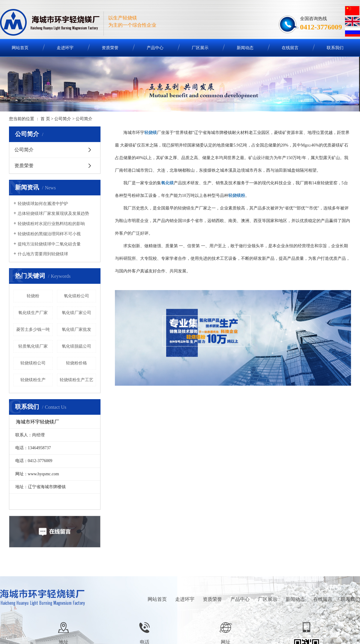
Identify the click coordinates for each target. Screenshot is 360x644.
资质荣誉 (110, 48)
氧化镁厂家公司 (76, 313)
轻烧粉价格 (76, 363)
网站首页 (157, 599)
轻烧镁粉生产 (33, 380)
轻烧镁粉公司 (33, 363)
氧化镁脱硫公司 (76, 346)
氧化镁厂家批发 (76, 329)
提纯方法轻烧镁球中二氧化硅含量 (49, 244)
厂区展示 (200, 48)
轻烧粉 (33, 296)
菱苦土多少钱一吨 (33, 329)
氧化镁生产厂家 (33, 313)
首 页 (45, 119)
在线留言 (290, 48)
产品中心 (155, 48)
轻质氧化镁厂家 (33, 346)
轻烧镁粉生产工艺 (76, 380)
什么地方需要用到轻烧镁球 (43, 254)
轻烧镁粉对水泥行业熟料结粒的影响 (51, 224)
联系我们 (335, 48)
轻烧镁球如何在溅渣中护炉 (43, 204)
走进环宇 (65, 48)
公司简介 (63, 119)
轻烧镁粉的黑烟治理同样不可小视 (49, 234)
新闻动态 (245, 48)
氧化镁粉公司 (76, 296)
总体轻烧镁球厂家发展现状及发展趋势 (53, 214)
